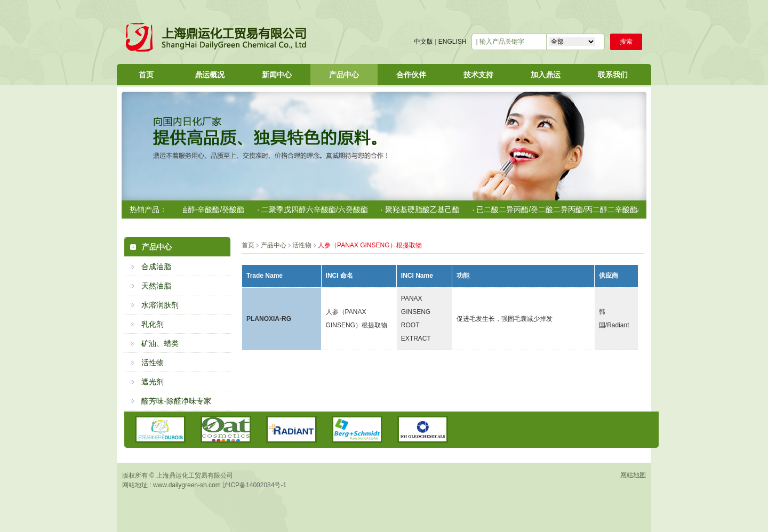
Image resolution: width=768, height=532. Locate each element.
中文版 (423, 42)
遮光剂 (153, 382)
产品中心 (344, 75)
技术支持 (478, 75)
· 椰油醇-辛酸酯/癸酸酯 (209, 209)
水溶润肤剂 (160, 305)
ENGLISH (453, 42)
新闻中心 (277, 75)
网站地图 (633, 475)
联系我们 (613, 75)
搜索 (626, 42)
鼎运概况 (210, 75)
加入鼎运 (546, 75)
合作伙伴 (411, 75)
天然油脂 (156, 286)
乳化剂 (153, 324)
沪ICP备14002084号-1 (254, 485)
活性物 (153, 362)
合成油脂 (156, 267)
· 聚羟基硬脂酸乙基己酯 (423, 209)
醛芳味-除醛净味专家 (176, 401)
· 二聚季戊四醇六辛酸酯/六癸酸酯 (315, 209)
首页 (146, 75)
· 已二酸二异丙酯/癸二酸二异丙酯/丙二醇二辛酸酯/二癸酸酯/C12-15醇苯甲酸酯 (605, 209)
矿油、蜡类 (160, 343)
